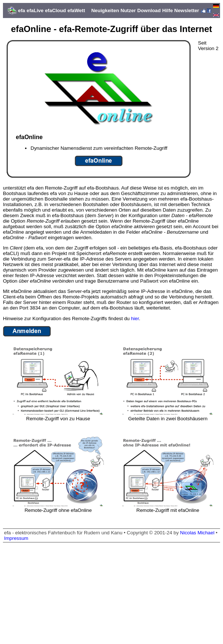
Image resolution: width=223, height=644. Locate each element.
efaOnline (13, 232)
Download (149, 10)
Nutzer (128, 10)
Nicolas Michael (197, 533)
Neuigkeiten (105, 10)
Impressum (16, 538)
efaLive (35, 10)
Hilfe (168, 10)
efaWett (76, 10)
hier (135, 319)
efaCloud (55, 10)
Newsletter (187, 10)
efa (22, 10)
